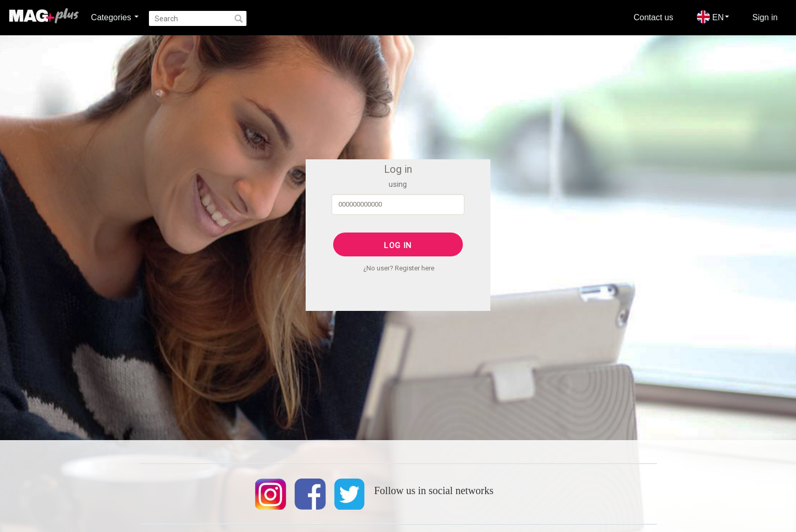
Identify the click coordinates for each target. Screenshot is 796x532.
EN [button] (713, 17)
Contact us (653, 17)
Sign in (765, 17)
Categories (115, 17)
